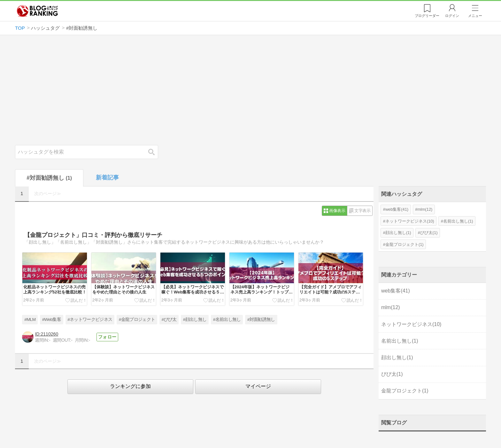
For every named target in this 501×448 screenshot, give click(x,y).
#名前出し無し (227, 319)
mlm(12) (425, 209)
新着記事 (107, 178)
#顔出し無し (195, 319)
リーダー (427, 16)
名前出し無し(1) (458, 221)
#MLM (30, 319)
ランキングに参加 (130, 386)
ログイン (452, 16)
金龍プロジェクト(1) (405, 244)
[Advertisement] (250, 90)
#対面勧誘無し (261, 319)
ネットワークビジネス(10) (410, 221)
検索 (155, 152)
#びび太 (169, 319)
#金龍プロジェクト (137, 319)
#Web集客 (52, 319)
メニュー (475, 16)
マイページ (258, 386)
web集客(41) (397, 209)
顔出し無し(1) (398, 233)
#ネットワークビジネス (90, 319)
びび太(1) (429, 233)
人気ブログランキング (37, 11)
